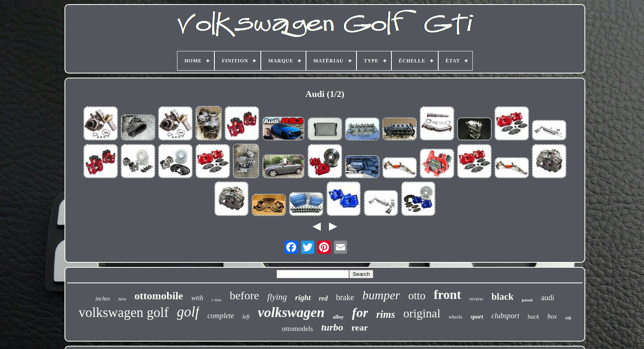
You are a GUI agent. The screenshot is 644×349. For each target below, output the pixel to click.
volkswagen (291, 312)
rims (386, 314)
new (122, 299)
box (552, 316)
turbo (332, 327)
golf (188, 312)
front (447, 295)
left (246, 317)
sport (477, 317)
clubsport (505, 316)
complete (221, 316)
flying (277, 297)
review (476, 299)
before (244, 295)
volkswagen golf (123, 312)
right (303, 297)
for (360, 312)
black (503, 297)
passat (527, 300)
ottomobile (159, 296)
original (422, 313)
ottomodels (298, 329)
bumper (381, 295)
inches (103, 299)
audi (548, 297)
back (533, 317)
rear (360, 327)
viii (568, 318)
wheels (455, 317)
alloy (338, 317)
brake (345, 297)
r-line (216, 300)
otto (417, 296)
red (323, 298)
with (197, 298)
